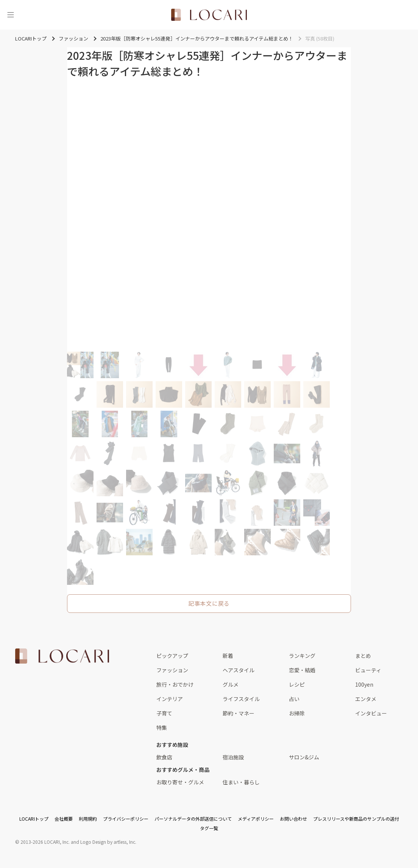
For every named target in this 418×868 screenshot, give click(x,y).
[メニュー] (11, 15)
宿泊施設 (233, 757)
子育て (164, 713)
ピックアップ (172, 656)
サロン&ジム (304, 757)
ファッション (172, 670)
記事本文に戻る (209, 603)
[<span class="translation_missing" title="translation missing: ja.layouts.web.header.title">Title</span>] (209, 15)
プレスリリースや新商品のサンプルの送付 (356, 819)
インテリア (170, 699)
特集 (162, 728)
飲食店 (164, 757)
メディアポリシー (256, 819)
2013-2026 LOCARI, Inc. (45, 842)
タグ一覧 (209, 828)
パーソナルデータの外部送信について (193, 819)
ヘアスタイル (239, 670)
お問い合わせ (293, 819)
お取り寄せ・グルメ (180, 782)
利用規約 (88, 819)
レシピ (297, 684)
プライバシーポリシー (126, 819)
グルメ (231, 684)
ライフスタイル (241, 699)
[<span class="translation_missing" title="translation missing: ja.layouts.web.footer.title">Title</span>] (62, 656)
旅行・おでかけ (175, 684)
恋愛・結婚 (302, 670)
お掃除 (297, 713)
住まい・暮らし (241, 782)
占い (294, 699)
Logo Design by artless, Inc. (108, 842)
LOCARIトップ (34, 819)
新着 (228, 656)
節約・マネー (239, 713)
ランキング (302, 656)
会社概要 (64, 819)
